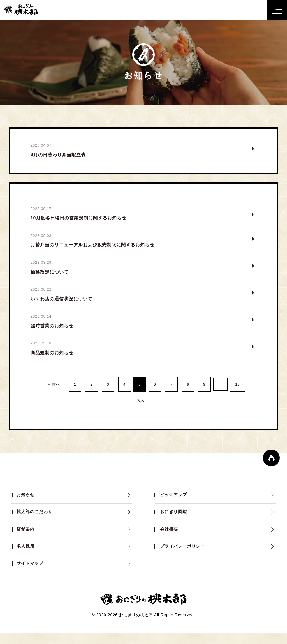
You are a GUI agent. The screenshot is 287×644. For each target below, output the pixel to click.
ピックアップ (175, 501)
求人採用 (26, 556)
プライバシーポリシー (184, 556)
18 (247, 388)
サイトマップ (31, 574)
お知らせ (26, 501)
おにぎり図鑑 (175, 519)
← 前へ (45, 388)
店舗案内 (26, 537)
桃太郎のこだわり (36, 519)
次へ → (143, 406)
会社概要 (170, 537)
